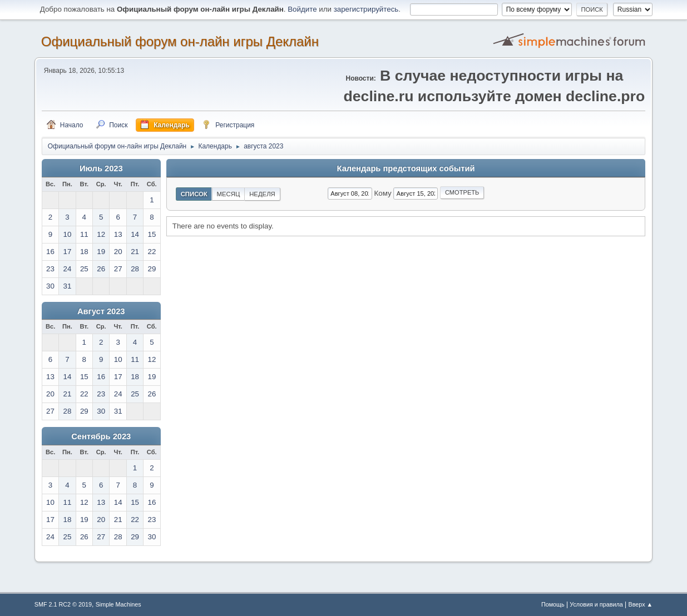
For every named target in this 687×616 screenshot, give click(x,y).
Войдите (302, 9)
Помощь (553, 604)
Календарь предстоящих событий (406, 168)
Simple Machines (118, 604)
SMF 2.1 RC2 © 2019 (63, 604)
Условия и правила (596, 604)
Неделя (262, 194)
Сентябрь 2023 (101, 436)
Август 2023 (101, 311)
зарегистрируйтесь (366, 9)
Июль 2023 (101, 168)
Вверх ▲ (641, 604)
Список (194, 194)
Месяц (229, 194)
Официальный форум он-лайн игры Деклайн (180, 41)
